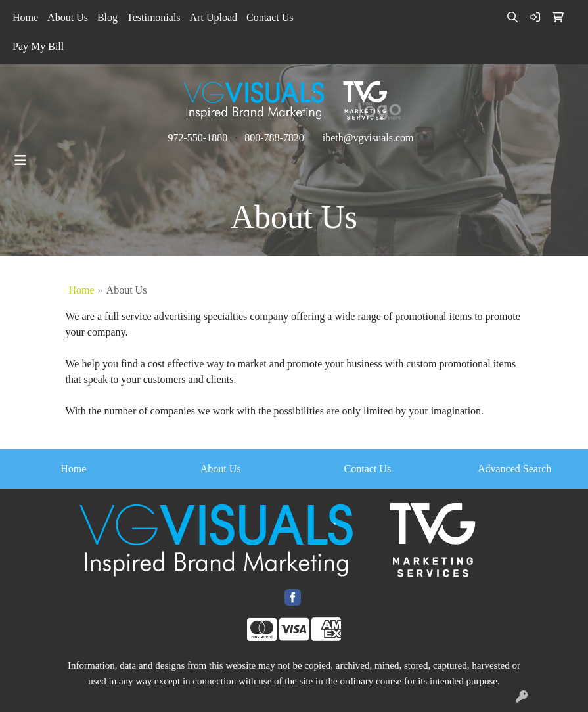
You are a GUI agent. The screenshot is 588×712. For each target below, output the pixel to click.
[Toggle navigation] (20, 160)
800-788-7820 (274, 138)
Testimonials (154, 17)
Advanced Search (514, 469)
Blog (107, 17)
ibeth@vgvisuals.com (368, 138)
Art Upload (214, 17)
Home (25, 17)
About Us (68, 17)
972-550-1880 (197, 138)
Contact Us (270, 17)
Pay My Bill (38, 46)
